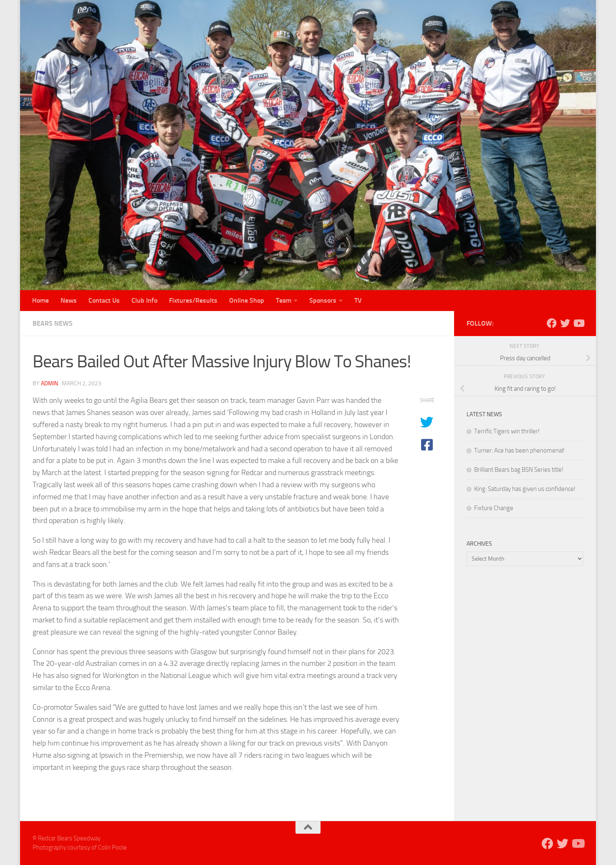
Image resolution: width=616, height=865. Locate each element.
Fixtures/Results (193, 300)
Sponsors (323, 300)
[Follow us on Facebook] (552, 323)
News (69, 300)
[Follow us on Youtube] (578, 323)
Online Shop (247, 300)
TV (358, 300)
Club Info (144, 300)
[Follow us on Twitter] (565, 323)
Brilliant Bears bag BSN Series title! (519, 470)
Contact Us (104, 300)
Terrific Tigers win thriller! (507, 431)
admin (49, 383)
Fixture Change (494, 508)
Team (284, 300)
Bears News (53, 323)
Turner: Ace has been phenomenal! (519, 450)
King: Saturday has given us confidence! (525, 489)
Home (40, 300)
